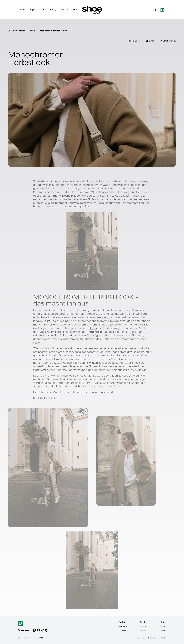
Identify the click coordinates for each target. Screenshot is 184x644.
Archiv (122, 622)
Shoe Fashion (19, 31)
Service (64, 9)
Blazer (93, 328)
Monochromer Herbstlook (53, 31)
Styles (33, 9)
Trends (22, 9)
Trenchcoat (95, 332)
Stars (43, 9)
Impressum (141, 638)
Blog (75, 9)
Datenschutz (153, 638)
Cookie (164, 638)
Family (53, 9)
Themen (123, 626)
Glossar (122, 630)
